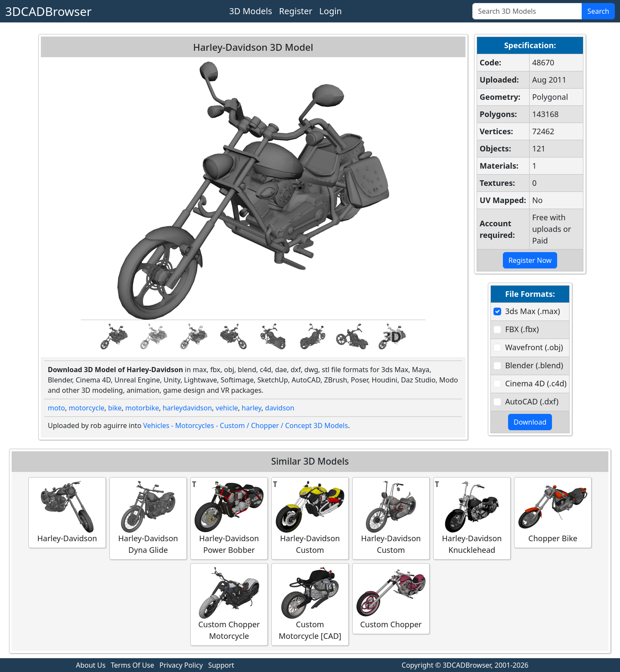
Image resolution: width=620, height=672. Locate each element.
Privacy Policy (181, 665)
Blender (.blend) (534, 365)
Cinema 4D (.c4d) (536, 383)
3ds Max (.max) (532, 311)
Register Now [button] (530, 260)
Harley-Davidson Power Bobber (229, 518)
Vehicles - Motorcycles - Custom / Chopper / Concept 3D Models (246, 425)
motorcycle (87, 408)
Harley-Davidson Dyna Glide (148, 518)
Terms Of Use (132, 665)
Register (296, 11)
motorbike (142, 408)
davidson (280, 408)
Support (221, 665)
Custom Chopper (391, 598)
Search (598, 11)
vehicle (227, 408)
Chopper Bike (553, 512)
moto (56, 408)
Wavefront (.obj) (534, 347)
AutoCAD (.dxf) (532, 401)
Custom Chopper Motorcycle (229, 604)
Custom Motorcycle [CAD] (310, 604)
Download (530, 422)
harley (251, 408)
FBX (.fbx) (522, 329)
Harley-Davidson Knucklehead (472, 518)
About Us (91, 665)
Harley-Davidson (67, 512)
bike (115, 408)
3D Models (251, 11)
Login (331, 11)
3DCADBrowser (48, 11)
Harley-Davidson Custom (310, 518)
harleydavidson (188, 408)
